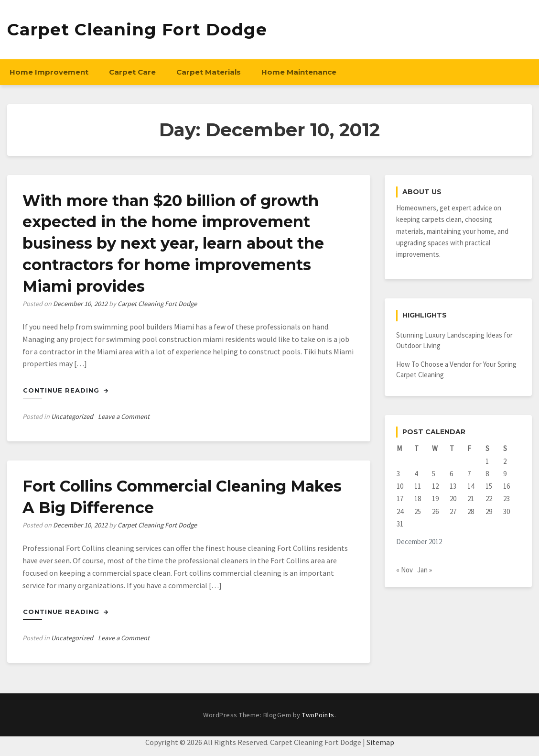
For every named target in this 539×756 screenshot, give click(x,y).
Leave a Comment (124, 416)
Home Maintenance (299, 72)
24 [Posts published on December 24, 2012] (400, 511)
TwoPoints (318, 715)
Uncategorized (72, 416)
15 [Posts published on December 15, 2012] (489, 486)
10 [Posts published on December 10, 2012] (400, 486)
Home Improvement (49, 72)
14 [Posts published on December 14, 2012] (471, 486)
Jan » (425, 570)
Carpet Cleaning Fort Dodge (137, 29)
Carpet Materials (209, 72)
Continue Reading (66, 390)
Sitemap (380, 742)
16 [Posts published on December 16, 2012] (507, 486)
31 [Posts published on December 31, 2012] (400, 524)
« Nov (404, 570)
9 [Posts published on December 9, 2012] (505, 474)
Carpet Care (132, 72)
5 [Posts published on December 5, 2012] (434, 474)
